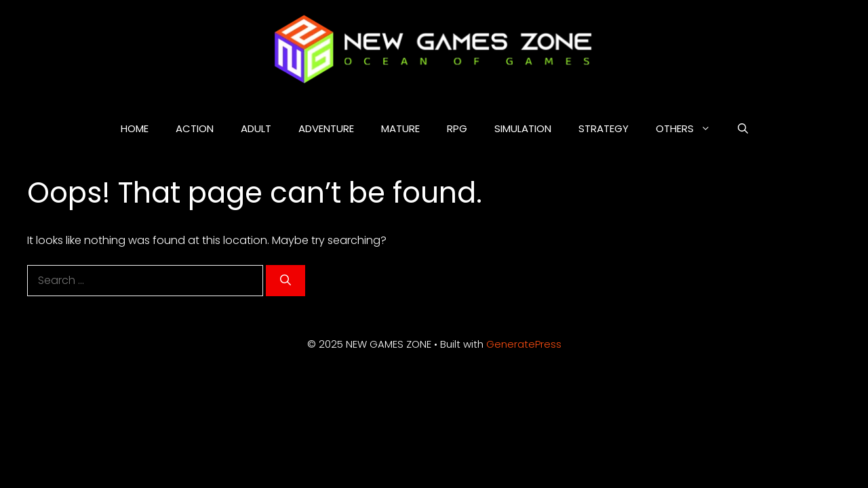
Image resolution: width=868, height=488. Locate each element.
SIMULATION (523, 128)
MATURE (400, 128)
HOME (135, 128)
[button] (743, 129)
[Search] (285, 281)
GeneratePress (524, 344)
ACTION (195, 128)
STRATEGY (604, 128)
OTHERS (690, 129)
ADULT (256, 128)
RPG (457, 128)
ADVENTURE (326, 128)
